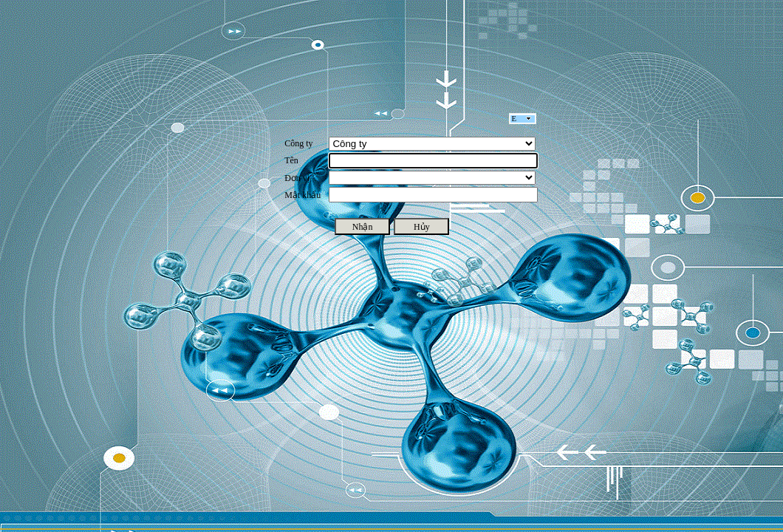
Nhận (363, 227)
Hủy (422, 227)
